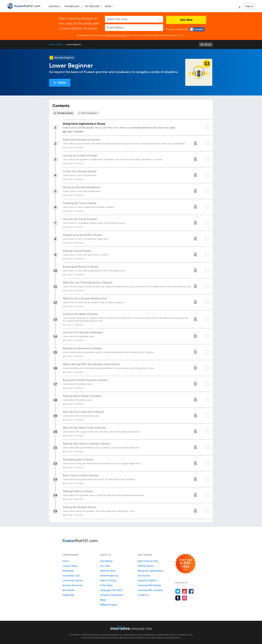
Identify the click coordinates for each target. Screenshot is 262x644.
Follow (62, 83)
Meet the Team (108, 571)
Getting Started (146, 566)
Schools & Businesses (112, 595)
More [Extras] (108, 6)
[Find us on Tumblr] (178, 598)
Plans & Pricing (108, 580)
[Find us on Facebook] (191, 591)
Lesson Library (56, 44)
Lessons (54, 6)
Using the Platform (147, 580)
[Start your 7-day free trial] (186, 564)
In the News (106, 585)
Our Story (105, 566)
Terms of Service (165, 638)
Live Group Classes (73, 580)
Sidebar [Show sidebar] (208, 45)
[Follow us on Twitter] (178, 591)
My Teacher (92, 6)
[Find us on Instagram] (185, 598)
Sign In (249, 6)
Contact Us (143, 595)
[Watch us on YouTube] (185, 591)
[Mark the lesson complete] (207, 128)
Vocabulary (72, 6)
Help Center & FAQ (148, 561)
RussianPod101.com (152, 635)
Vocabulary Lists (71, 576)
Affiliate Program (109, 605)
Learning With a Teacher (150, 590)
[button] (238, 6)
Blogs (103, 600)
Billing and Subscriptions (150, 571)
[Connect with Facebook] (197, 29)
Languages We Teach (111, 590)
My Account (144, 576)
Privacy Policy (122, 35)
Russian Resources (73, 585)
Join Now (186, 20)
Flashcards (68, 571)
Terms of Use (111, 35)
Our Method (106, 561)
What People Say (109, 576)
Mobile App (68, 595)
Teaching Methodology (149, 585)
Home (66, 561)
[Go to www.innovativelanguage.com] (131, 628)
